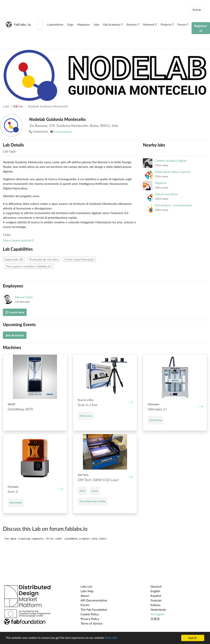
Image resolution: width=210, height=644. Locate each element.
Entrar (197, 10)
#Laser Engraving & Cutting (93, 501)
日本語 (155, 619)
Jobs (96, 24)
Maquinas (83, 24)
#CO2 (82, 491)
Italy (18, 106)
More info (118, 638)
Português (157, 614)
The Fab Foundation (94, 609)
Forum (183, 24)
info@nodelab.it (63, 132)
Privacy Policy (90, 619)
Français (156, 600)
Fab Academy (113, 24)
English (155, 591)
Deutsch (156, 586)
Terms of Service (92, 623)
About (85, 596)
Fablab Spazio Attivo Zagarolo (173, 172)
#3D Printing (156, 420)
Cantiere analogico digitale (171, 161)
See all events (15, 335)
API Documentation (94, 600)
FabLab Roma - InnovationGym (173, 205)
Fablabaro (161, 183)
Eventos (133, 24)
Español (156, 596)
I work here (15, 312)
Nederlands (158, 609)
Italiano (155, 605)
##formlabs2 (16, 503)
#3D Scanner (86, 416)
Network (150, 24)
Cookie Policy (90, 614)
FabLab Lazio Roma (166, 194)
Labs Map (87, 591)
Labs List (86, 586)
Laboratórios (55, 24)
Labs (6, 106)
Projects (167, 24)
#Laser (95, 491)
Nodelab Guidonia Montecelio (48, 106)
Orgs (70, 24)
